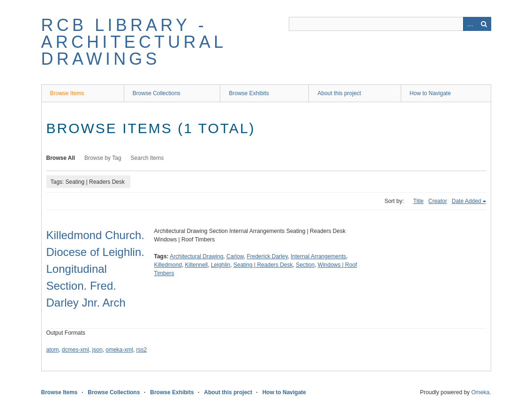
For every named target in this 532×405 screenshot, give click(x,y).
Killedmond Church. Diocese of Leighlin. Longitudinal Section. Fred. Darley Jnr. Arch (95, 269)
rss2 (142, 350)
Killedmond (168, 265)
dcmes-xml (75, 350)
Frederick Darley (267, 256)
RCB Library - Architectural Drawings (134, 42)
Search (484, 24)
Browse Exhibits (249, 93)
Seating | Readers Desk (263, 265)
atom (53, 350)
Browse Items (67, 93)
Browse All (61, 158)
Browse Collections (157, 93)
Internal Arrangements (318, 256)
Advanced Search (470, 24)
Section (305, 265)
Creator (438, 201)
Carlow (235, 256)
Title (419, 201)
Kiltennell (197, 265)
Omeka (480, 392)
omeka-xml (119, 350)
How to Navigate (430, 93)
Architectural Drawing (196, 256)
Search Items (147, 158)
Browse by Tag (103, 158)
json (97, 350)
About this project (339, 93)
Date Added (467, 201)
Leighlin (221, 265)
